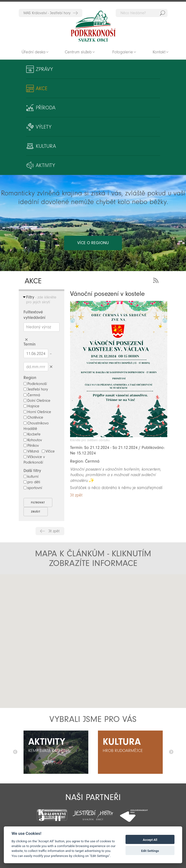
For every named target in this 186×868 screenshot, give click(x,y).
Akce (42, 88)
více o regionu (93, 243)
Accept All (150, 840)
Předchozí (15, 752)
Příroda (46, 108)
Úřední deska (33, 52)
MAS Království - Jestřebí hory (47, 13)
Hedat (162, 13)
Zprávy (44, 69)
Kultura (46, 146)
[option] (56, 752)
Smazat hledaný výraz (27, 340)
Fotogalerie (123, 52)
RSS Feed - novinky (157, 280)
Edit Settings (150, 851)
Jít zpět (54, 531)
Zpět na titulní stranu (93, 26)
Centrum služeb (78, 52)
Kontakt (159, 52)
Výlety (44, 127)
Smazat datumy (51, 367)
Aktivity (45, 165)
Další (171, 752)
